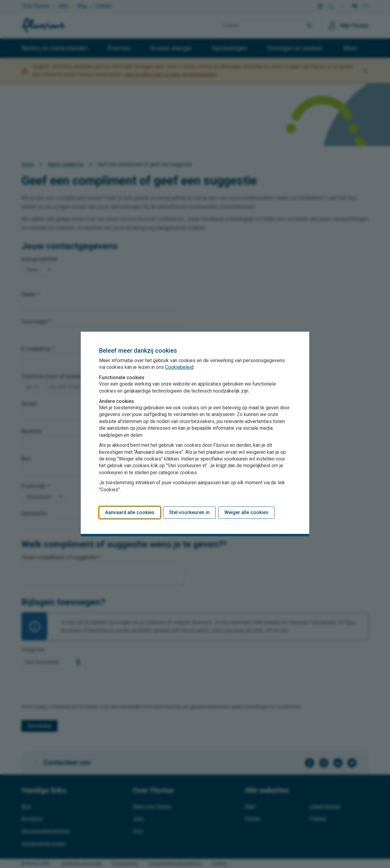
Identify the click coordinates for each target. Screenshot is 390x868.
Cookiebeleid (179, 367)
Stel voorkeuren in (189, 512)
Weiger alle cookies (246, 512)
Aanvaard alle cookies (130, 512)
